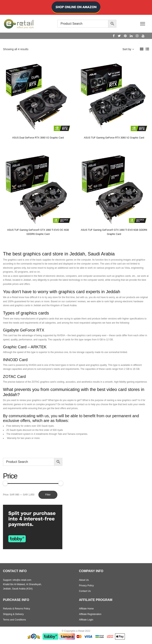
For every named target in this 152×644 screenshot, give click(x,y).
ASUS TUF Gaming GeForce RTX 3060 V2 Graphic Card (114, 138)
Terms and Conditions (14, 620)
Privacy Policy (86, 586)
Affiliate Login (86, 620)
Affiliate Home (86, 609)
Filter (48, 495)
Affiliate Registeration (90, 614)
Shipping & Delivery (13, 614)
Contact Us (85, 591)
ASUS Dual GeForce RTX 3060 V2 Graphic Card (38, 138)
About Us (84, 580)
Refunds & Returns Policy (17, 609)
